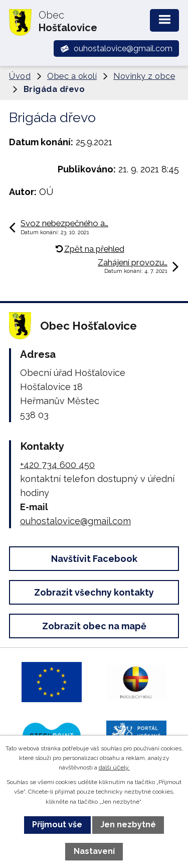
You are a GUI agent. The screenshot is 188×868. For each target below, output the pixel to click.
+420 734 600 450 (57, 465)
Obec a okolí (72, 76)
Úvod (20, 76)
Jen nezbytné (128, 825)
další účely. (114, 767)
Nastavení (94, 851)
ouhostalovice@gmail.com (75, 521)
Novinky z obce (144, 76)
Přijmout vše (57, 825)
